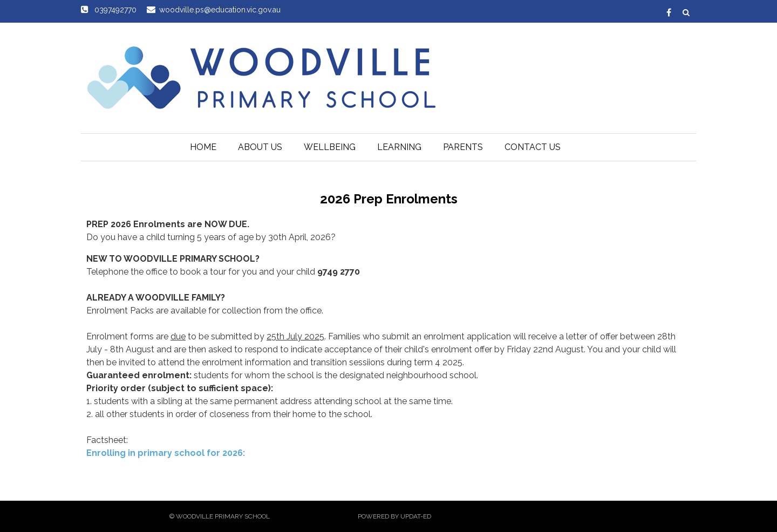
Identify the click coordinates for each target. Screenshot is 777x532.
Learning (399, 147)
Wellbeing (330, 147)
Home (203, 147)
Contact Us (533, 147)
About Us (260, 147)
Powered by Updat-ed (394, 516)
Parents (463, 147)
